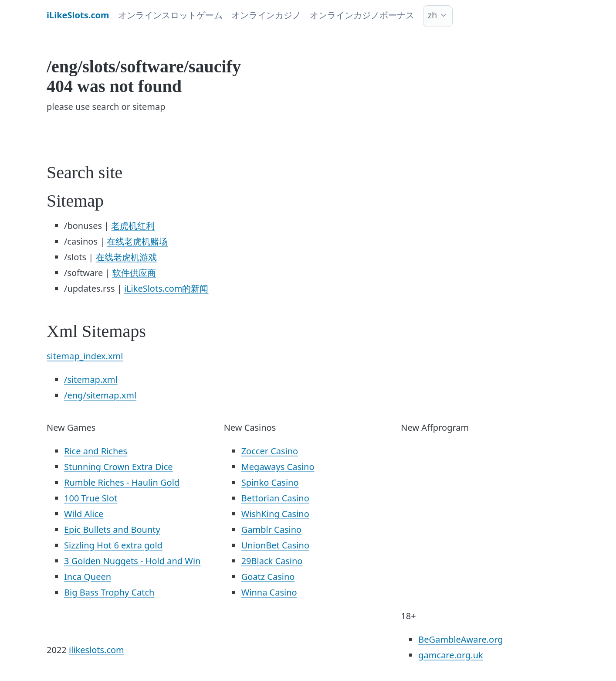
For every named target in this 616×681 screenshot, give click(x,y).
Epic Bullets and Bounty (112, 529)
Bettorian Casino (275, 498)
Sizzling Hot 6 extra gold (113, 545)
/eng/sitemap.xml (100, 395)
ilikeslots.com (96, 650)
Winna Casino (269, 592)
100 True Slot (91, 498)
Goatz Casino (268, 577)
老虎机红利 (133, 226)
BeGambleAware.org (460, 639)
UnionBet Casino (275, 545)
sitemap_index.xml (85, 356)
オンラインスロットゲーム (170, 15)
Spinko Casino (270, 482)
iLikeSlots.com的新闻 (166, 288)
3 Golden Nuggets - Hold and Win (132, 561)
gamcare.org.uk (450, 655)
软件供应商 (134, 273)
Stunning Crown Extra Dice (118, 467)
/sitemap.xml (91, 380)
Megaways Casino (278, 467)
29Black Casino (272, 561)
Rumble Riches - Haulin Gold (122, 482)
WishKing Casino (275, 514)
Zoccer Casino (270, 451)
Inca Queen (88, 577)
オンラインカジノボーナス (362, 15)
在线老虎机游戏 (126, 257)
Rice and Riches (96, 451)
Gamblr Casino (271, 529)
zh (433, 15)
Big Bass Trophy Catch (109, 592)
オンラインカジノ (266, 15)
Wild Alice (84, 514)
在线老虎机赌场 (137, 241)
